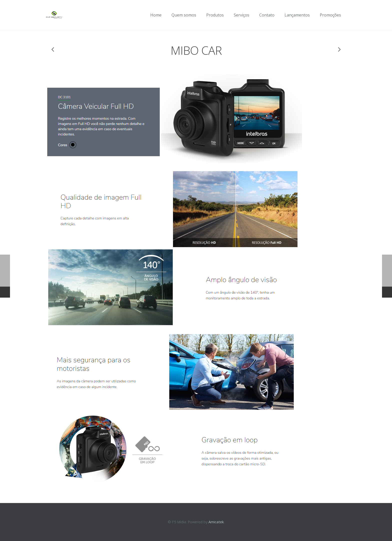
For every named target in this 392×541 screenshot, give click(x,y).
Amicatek (216, 522)
